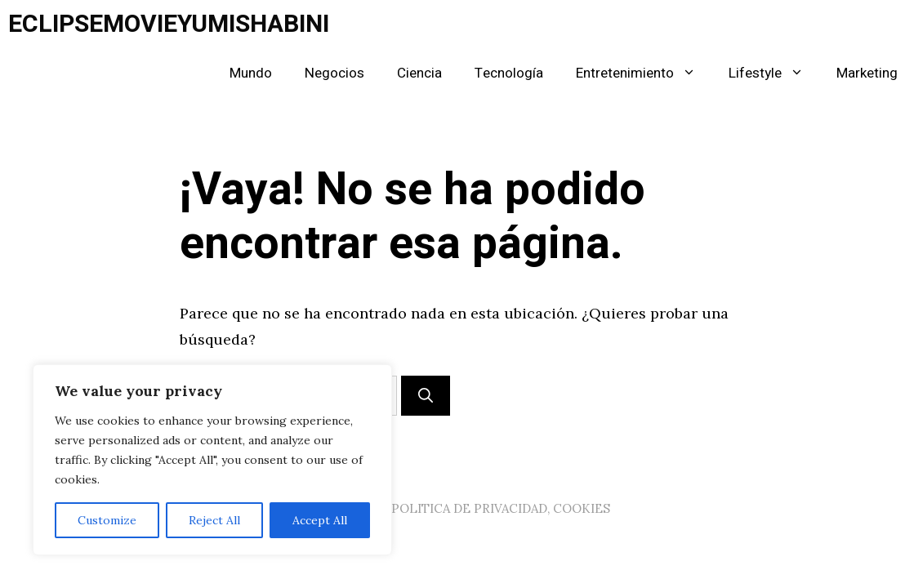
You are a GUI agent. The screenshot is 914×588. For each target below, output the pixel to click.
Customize (107, 520)
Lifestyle (774, 73)
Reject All (214, 520)
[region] (212, 460)
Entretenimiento (644, 73)
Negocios (334, 73)
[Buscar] (426, 396)
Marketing (867, 73)
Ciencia (419, 73)
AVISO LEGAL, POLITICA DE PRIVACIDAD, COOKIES (457, 508)
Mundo (251, 73)
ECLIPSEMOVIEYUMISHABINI (169, 24)
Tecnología (509, 73)
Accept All (320, 520)
